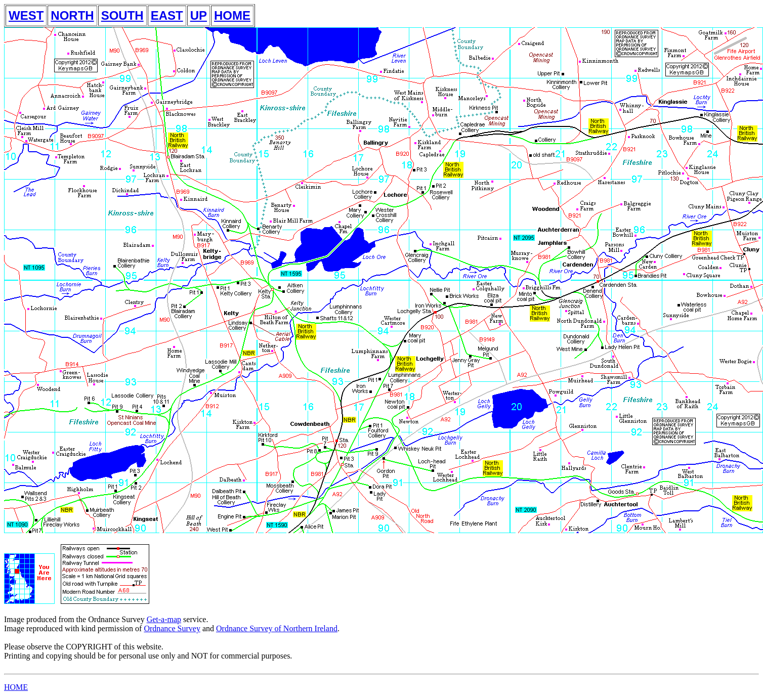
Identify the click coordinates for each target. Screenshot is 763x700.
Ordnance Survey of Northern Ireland (277, 628)
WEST (26, 15)
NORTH (72, 15)
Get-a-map (164, 619)
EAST (167, 15)
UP (199, 15)
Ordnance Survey (172, 628)
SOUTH (122, 15)
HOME (232, 15)
